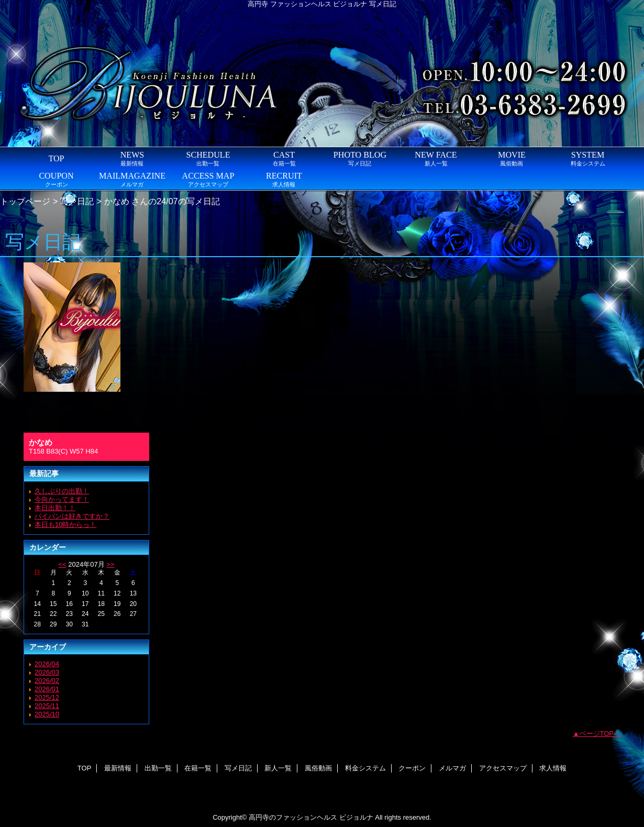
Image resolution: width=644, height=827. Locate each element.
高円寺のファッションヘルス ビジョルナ (311, 817)
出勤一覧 (158, 768)
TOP (56, 158)
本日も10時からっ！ (65, 525)
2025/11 (47, 706)
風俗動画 (318, 768)
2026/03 (47, 672)
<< (62, 564)
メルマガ (452, 768)
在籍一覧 (198, 768)
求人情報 (553, 768)
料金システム (365, 768)
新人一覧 (278, 768)
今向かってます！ (62, 499)
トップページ (25, 201)
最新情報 (118, 768)
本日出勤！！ (55, 508)
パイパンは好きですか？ (72, 516)
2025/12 (47, 697)
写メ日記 (77, 201)
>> (110, 564)
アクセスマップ (503, 768)
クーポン (412, 768)
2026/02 (47, 681)
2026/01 (47, 689)
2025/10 (47, 714)
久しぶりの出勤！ (62, 491)
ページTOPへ (600, 734)
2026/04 (47, 664)
